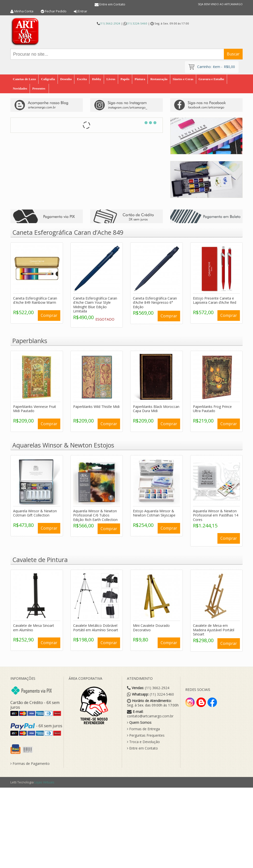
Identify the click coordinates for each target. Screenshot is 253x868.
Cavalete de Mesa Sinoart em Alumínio (34, 627)
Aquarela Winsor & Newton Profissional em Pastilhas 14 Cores (216, 514)
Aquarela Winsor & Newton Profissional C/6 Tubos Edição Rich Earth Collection (95, 514)
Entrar (83, 11)
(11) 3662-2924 (110, 23)
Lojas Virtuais (44, 781)
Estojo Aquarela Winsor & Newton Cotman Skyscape (154, 512)
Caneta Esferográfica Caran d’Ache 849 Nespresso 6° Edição (155, 301)
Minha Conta (24, 11)
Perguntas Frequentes (146, 734)
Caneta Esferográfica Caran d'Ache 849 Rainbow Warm (35, 299)
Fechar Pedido (56, 11)
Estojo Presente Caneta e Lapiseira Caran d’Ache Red (215, 299)
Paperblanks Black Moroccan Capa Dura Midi (156, 408)
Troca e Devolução (143, 741)
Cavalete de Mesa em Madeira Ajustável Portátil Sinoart (214, 629)
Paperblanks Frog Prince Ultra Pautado (212, 408)
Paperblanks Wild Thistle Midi (96, 405)
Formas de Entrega (143, 728)
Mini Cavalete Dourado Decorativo (151, 627)
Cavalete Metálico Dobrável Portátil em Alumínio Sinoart (96, 627)
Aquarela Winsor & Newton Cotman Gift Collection (35, 512)
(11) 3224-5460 (137, 23)
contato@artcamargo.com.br (150, 715)
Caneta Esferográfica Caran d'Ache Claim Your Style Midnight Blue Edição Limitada (95, 304)
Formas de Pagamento (30, 763)
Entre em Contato (112, 4)
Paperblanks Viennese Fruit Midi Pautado (35, 408)
